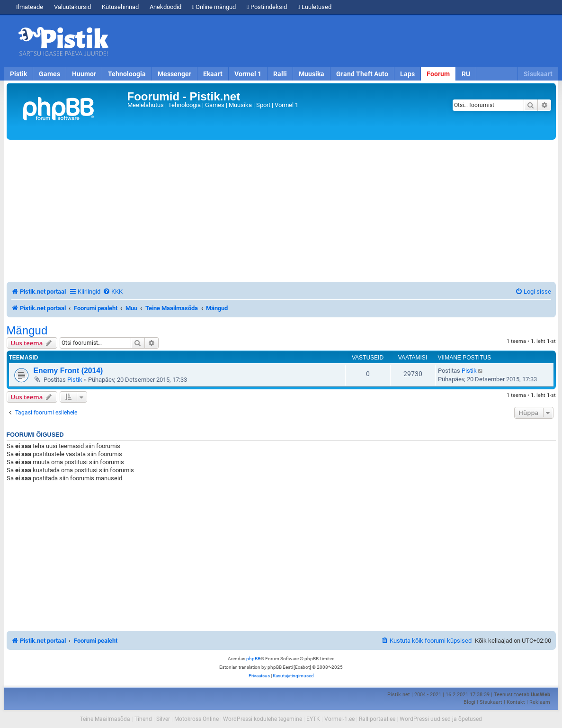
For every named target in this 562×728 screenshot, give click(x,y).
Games (49, 74)
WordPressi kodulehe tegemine (263, 719)
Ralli (280, 74)
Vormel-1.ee (339, 719)
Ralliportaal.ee (377, 719)
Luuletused (315, 7)
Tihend (143, 719)
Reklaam (540, 702)
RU (466, 74)
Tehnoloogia (127, 74)
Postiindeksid (267, 7)
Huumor (84, 74)
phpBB (253, 659)
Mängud (27, 331)
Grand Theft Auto (362, 74)
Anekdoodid (165, 7)
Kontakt (516, 702)
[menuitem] (113, 292)
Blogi (469, 702)
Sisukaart (538, 74)
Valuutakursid (72, 7)
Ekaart (213, 74)
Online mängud (214, 7)
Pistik (18, 74)
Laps (407, 74)
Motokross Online (196, 719)
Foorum (438, 74)
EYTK (313, 719)
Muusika (312, 74)
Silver (163, 719)
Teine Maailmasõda (105, 719)
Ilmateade (30, 7)
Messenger (174, 74)
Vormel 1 (248, 74)
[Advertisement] (336, 41)
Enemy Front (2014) (68, 371)
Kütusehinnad (120, 7)
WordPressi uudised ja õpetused (441, 719)
